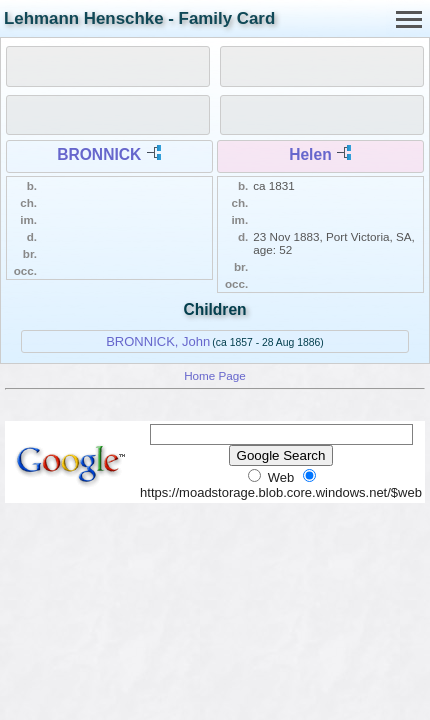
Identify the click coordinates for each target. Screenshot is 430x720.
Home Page (215, 375)
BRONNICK (99, 154)
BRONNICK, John (158, 341)
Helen (310, 154)
